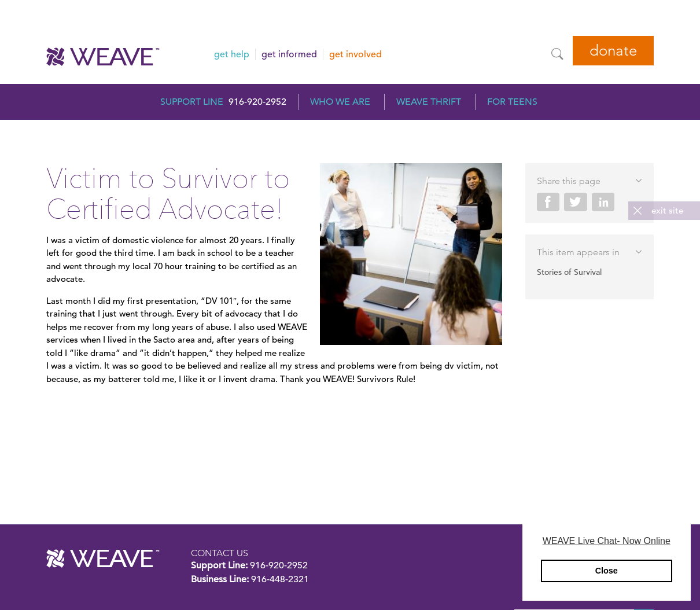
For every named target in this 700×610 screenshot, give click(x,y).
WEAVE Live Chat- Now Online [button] (607, 541)
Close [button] (607, 571)
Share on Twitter (576, 202)
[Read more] (411, 256)
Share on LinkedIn (603, 202)
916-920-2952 (257, 102)
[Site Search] (557, 54)
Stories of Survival (569, 272)
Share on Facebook (548, 202)
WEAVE (103, 558)
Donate (613, 51)
